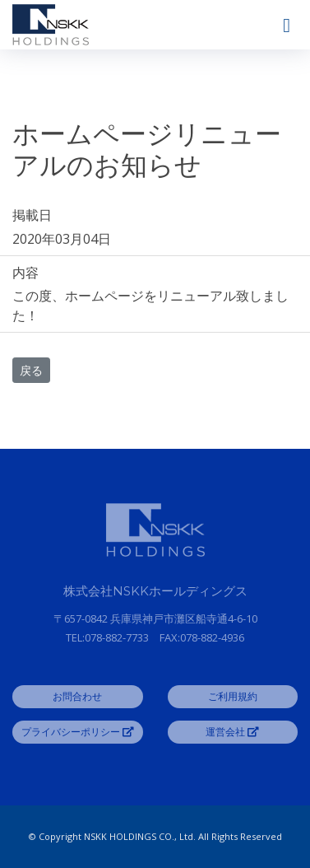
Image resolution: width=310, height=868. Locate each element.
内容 (25, 273)
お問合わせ (77, 696)
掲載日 (32, 215)
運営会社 (232, 732)
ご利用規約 (233, 696)
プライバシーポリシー (78, 732)
